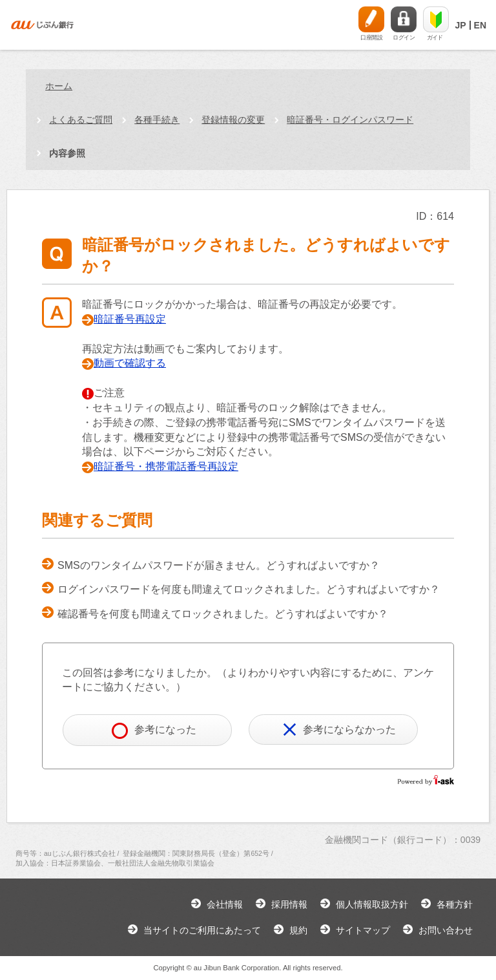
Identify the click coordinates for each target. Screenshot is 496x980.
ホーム (59, 86)
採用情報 (289, 904)
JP (460, 25)
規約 (298, 930)
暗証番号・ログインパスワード (350, 120)
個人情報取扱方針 (372, 904)
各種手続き (157, 120)
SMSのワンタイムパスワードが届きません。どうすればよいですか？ (219, 565)
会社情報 (225, 904)
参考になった (154, 731)
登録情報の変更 (233, 120)
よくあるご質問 (81, 120)
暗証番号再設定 (130, 319)
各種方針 (455, 904)
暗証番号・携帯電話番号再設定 (166, 466)
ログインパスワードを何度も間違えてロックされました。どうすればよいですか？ (249, 589)
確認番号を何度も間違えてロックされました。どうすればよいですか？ (223, 614)
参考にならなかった (339, 730)
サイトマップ (363, 930)
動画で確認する (130, 363)
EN (480, 25)
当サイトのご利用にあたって (202, 930)
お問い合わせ (446, 930)
